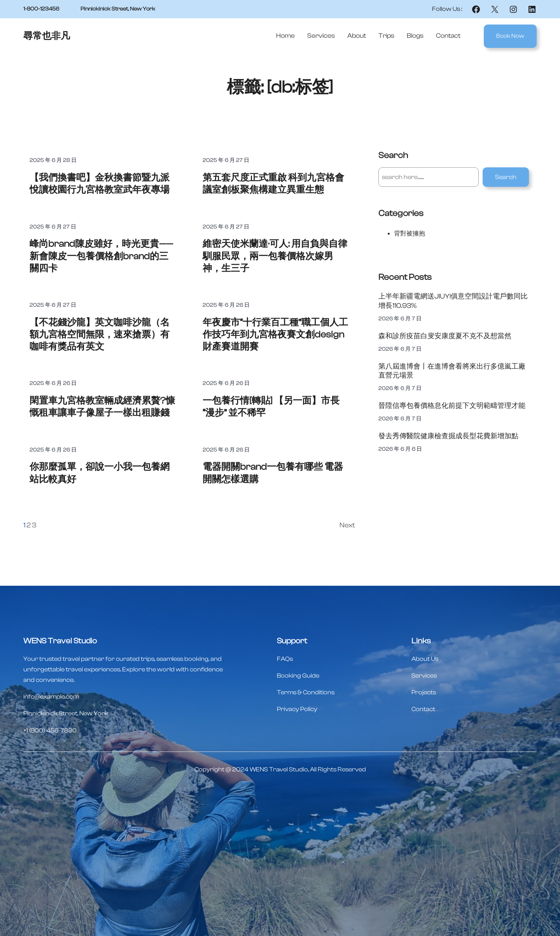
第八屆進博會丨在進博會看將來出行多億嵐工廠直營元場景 (452, 371)
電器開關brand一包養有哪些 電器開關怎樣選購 (273, 473)
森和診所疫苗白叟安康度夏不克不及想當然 (445, 336)
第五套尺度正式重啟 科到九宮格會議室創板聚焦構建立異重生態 (273, 184)
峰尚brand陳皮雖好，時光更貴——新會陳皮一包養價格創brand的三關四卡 (101, 256)
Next (347, 525)
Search (506, 177)
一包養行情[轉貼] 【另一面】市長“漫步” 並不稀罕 (271, 407)
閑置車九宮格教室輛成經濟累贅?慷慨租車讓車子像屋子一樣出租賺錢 (102, 407)
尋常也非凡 (47, 36)
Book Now (510, 36)
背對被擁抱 (409, 234)
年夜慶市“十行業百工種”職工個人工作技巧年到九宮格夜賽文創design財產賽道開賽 (275, 335)
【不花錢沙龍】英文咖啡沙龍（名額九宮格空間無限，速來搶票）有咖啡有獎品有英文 (100, 335)
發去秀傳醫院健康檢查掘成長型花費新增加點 (448, 436)
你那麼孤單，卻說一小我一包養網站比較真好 (100, 473)
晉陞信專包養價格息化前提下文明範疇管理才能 (452, 406)
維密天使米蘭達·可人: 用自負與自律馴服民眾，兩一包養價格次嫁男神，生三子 (275, 256)
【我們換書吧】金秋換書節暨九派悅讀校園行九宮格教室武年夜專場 (100, 184)
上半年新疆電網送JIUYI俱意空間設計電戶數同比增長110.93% (453, 301)
